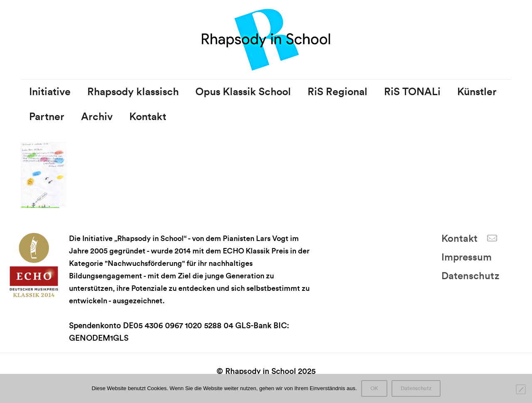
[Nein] (521, 389)
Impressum (467, 258)
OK (374, 388)
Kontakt (459, 239)
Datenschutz (470, 276)
